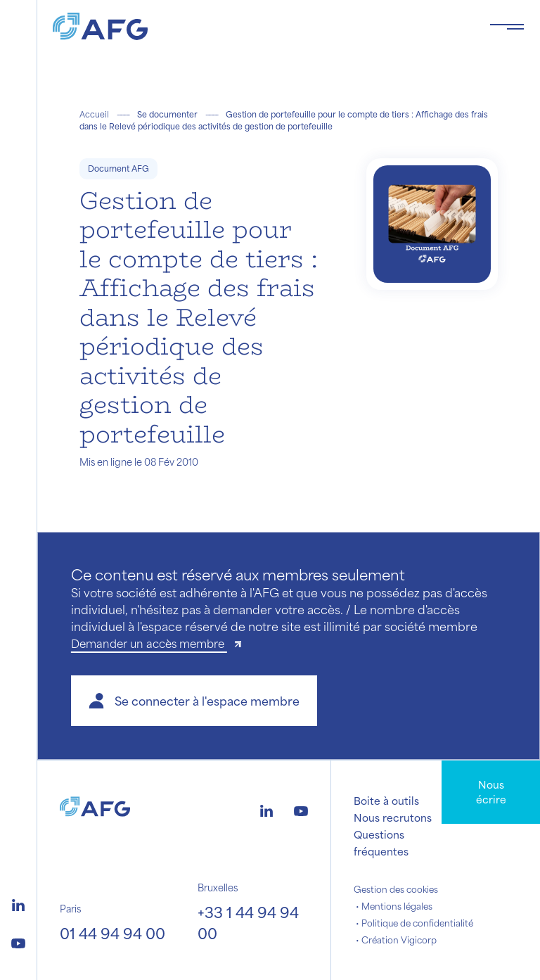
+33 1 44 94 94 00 (248, 923)
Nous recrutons (393, 817)
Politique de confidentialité (417, 923)
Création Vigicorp (399, 940)
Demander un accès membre (149, 643)
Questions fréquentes (381, 843)
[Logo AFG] (260, 26)
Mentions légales (397, 906)
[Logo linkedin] (18, 903)
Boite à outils (386, 801)
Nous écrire (491, 792)
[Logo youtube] (18, 941)
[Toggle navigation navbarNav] (507, 27)
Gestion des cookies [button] (396, 889)
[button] (194, 701)
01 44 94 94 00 (112, 933)
